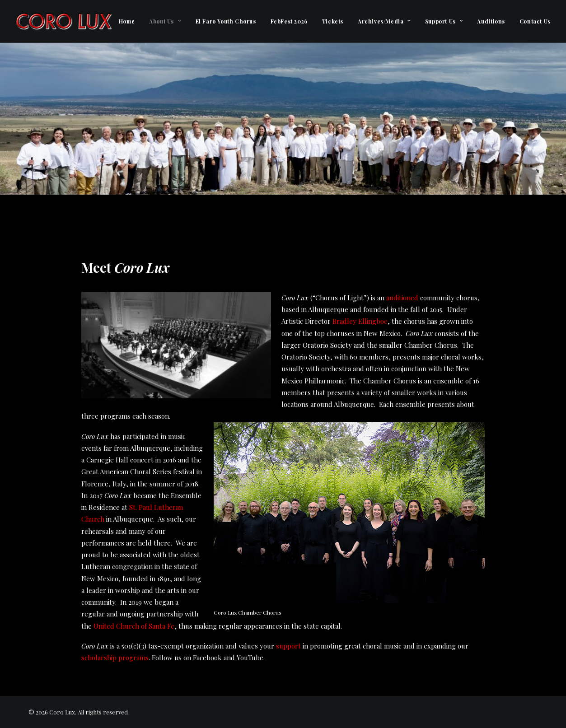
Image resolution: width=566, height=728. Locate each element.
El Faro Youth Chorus (226, 21)
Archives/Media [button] (384, 21)
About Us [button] (165, 21)
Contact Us (535, 21)
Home (127, 21)
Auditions (491, 21)
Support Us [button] (444, 21)
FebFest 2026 (289, 21)
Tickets (333, 21)
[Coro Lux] (64, 21)
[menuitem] (127, 21)
